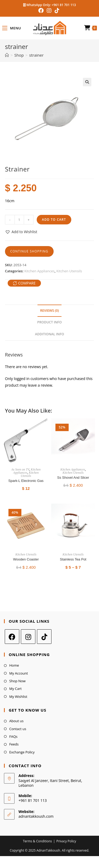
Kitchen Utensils (69, 271)
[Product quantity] (19, 220)
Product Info (49, 322)
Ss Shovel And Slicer (73, 478)
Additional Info (49, 334)
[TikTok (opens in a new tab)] (57, 11)
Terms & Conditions (37, 841)
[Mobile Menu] (11, 28)
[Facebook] (12, 637)
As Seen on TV (20, 469)
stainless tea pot (73, 559)
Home (14, 665)
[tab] (50, 311)
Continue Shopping (29, 251)
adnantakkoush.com (36, 816)
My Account (19, 673)
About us (16, 721)
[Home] (7, 55)
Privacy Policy (66, 841)
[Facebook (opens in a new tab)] (42, 11)
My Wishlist (18, 697)
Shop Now (17, 681)
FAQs (13, 736)
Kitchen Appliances (39, 271)
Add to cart (54, 220)
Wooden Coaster (26, 559)
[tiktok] (44, 637)
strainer (37, 55)
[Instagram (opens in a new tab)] (49, 11)
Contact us (18, 729)
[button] (21, 232)
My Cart (15, 689)
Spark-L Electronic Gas (26, 481)
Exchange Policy (22, 752)
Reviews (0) (49, 311)
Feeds (14, 744)
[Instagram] (28, 637)
